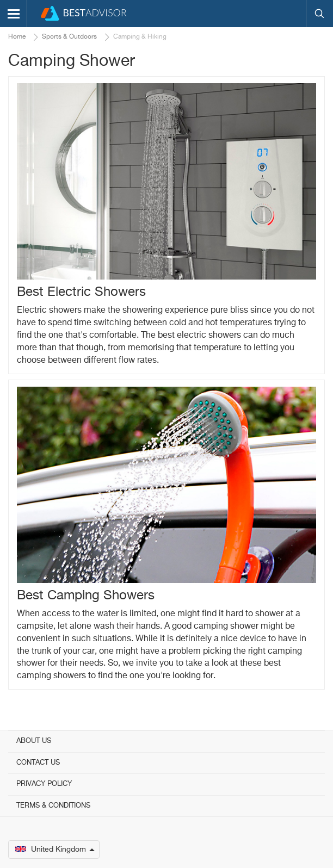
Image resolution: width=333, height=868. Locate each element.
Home (17, 37)
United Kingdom (55, 850)
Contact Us (38, 763)
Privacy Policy (44, 784)
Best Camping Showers (86, 596)
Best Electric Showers (81, 292)
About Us (34, 741)
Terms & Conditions (53, 806)
